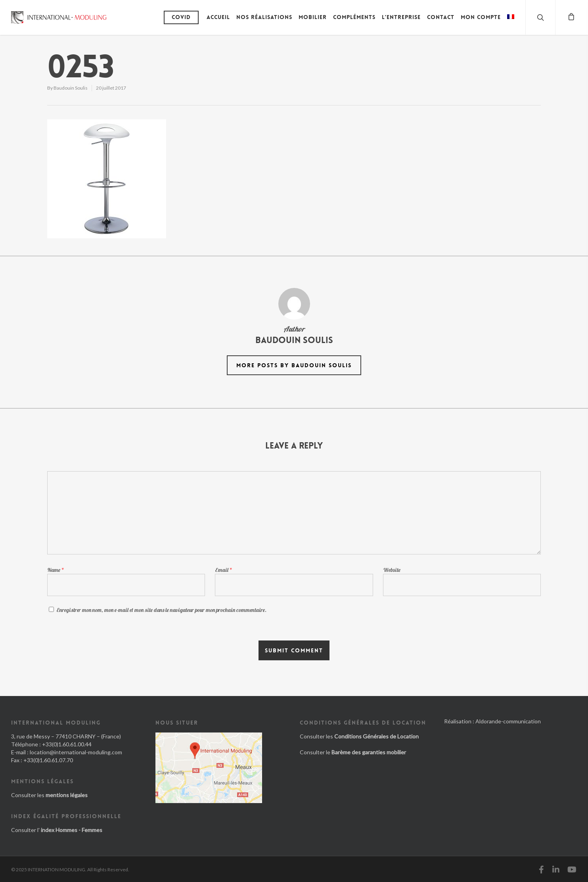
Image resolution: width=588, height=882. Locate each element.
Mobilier (313, 17)
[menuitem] (511, 23)
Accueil (218, 17)
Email (224, 570)
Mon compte (481, 17)
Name (56, 570)
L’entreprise (401, 17)
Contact (441, 17)
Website (392, 570)
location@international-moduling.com (76, 752)
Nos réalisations (264, 17)
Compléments (354, 17)
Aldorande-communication (508, 721)
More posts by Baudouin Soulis (294, 365)
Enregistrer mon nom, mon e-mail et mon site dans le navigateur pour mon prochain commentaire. (161, 610)
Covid (181, 17)
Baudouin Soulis (71, 88)
